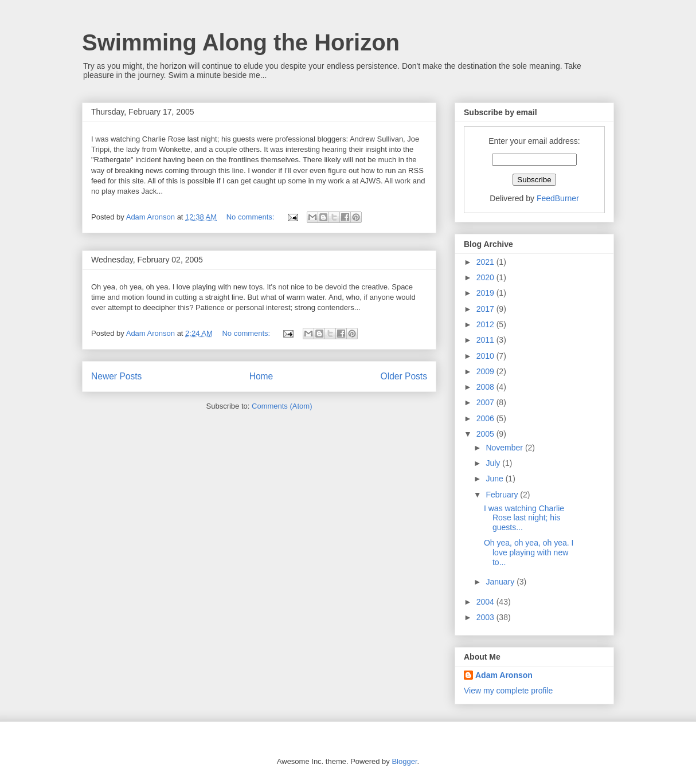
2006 (486, 418)
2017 (486, 309)
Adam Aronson (504, 675)
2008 (486, 387)
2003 (486, 617)
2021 (486, 262)
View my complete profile (508, 691)
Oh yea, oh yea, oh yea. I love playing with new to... (529, 552)
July (494, 463)
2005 (486, 434)
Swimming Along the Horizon (241, 42)
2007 (486, 402)
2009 (486, 371)
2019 (486, 293)
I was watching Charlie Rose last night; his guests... (524, 518)
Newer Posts (116, 376)
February (503, 495)
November (505, 448)
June (495, 479)
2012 (486, 324)
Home (261, 376)
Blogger (404, 761)
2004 (486, 602)
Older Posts (404, 376)
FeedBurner (558, 198)
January (501, 582)
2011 (486, 340)
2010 (486, 356)
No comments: (251, 217)
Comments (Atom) (282, 406)
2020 (486, 277)
